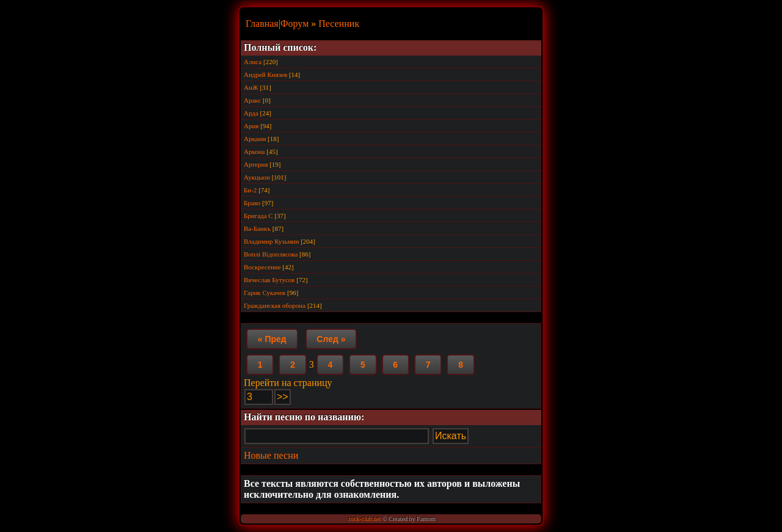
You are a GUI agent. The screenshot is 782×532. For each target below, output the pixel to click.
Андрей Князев (265, 75)
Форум (294, 24)
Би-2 (250, 190)
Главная (262, 24)
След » (331, 339)
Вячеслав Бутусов (269, 280)
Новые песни (271, 455)
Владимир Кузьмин (271, 241)
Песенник (339, 24)
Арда (251, 113)
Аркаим (255, 139)
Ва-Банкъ (257, 228)
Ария (251, 126)
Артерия (256, 164)
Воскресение (262, 267)
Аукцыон (257, 177)
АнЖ (251, 87)
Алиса (253, 62)
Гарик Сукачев (265, 293)
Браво (252, 203)
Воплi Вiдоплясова (271, 254)
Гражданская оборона (275, 305)
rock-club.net (364, 519)
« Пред (272, 339)
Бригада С (258, 216)
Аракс (252, 100)
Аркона (254, 151)
